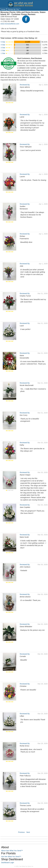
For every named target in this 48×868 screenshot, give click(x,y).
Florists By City (13, 10)
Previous (21, 832)
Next (28, 832)
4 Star (7, 45)
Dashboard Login (8, 863)
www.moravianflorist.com (10, 24)
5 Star (7, 42)
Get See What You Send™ (11, 857)
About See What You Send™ (12, 851)
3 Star (7, 48)
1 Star (7, 53)
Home (3, 10)
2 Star (7, 50)
